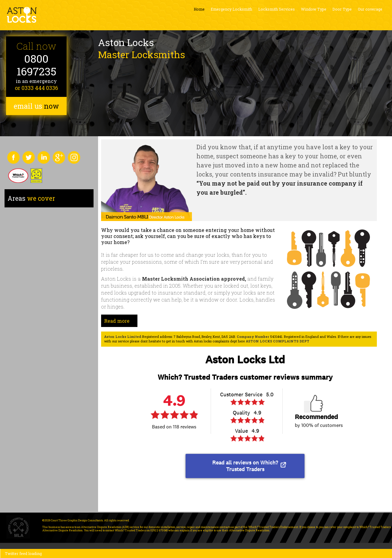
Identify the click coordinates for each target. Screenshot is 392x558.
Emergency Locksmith (231, 9)
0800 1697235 (36, 65)
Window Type (314, 9)
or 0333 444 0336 (36, 88)
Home (199, 9)
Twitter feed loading (23, 553)
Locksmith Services (277, 9)
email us (36, 106)
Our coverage (370, 9)
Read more (117, 321)
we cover (31, 198)
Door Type (342, 9)
